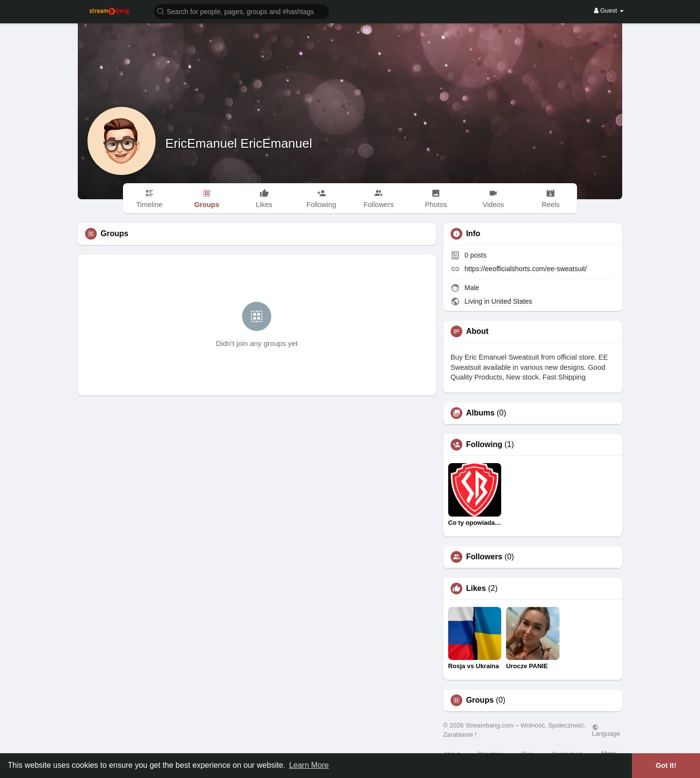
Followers (484, 557)
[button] (242, 11)
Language (606, 730)
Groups (480, 700)
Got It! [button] (666, 765)
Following (484, 445)
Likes (476, 588)
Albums (481, 413)
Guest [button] (609, 10)
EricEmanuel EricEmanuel (239, 143)
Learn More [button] (309, 765)
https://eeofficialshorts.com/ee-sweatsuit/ (526, 269)
